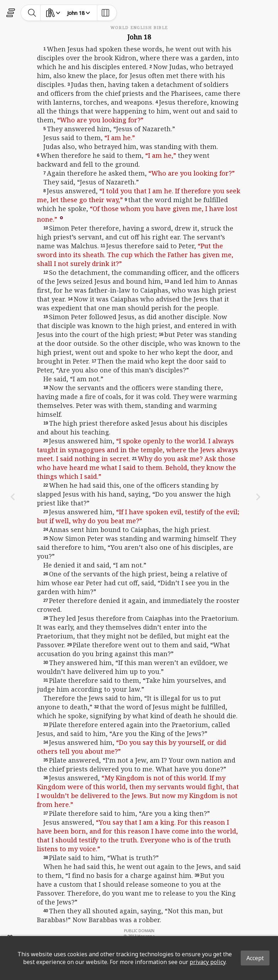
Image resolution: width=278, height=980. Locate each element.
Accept (255, 958)
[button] (61, 217)
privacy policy (208, 962)
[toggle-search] (32, 13)
